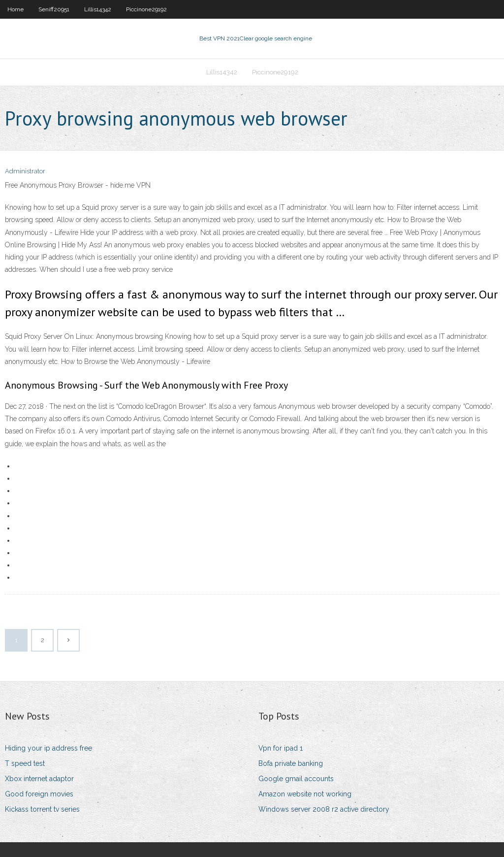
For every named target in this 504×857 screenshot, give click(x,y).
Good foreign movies (39, 794)
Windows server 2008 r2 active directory (324, 809)
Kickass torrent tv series (42, 809)
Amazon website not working (305, 794)
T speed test (25, 763)
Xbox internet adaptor (39, 779)
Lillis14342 (98, 9)
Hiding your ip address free (48, 748)
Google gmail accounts (296, 779)
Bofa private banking (291, 763)
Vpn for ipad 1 (281, 748)
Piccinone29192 (146, 9)
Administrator (25, 171)
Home (16, 9)
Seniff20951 (54, 9)
